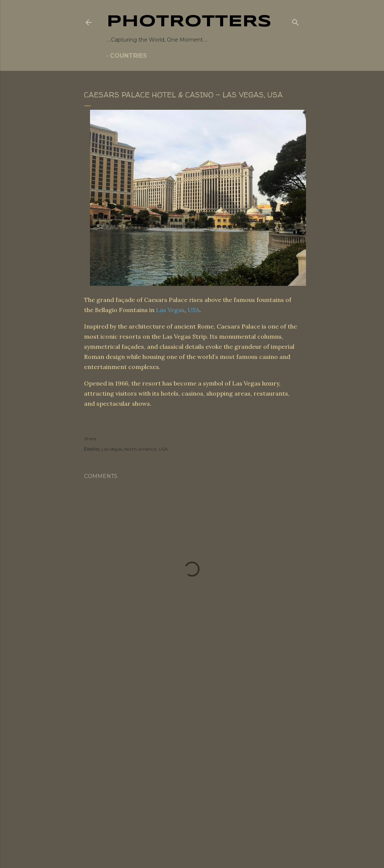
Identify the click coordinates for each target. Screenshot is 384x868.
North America (140, 449)
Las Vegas (170, 310)
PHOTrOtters (189, 22)
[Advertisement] (192, 726)
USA (193, 310)
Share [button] (90, 438)
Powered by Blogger (192, 820)
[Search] (295, 21)
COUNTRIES (128, 56)
